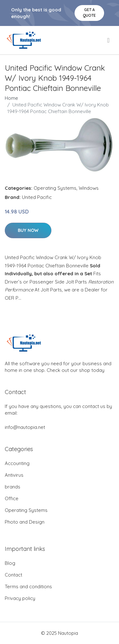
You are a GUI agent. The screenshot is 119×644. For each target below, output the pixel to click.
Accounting (17, 463)
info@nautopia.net (25, 427)
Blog (10, 563)
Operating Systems (55, 188)
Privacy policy (20, 598)
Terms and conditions (28, 587)
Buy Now (28, 230)
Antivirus (14, 475)
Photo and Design (25, 522)
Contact (13, 575)
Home (11, 98)
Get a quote (89, 13)
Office (12, 498)
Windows (89, 188)
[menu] (109, 40)
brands (13, 487)
